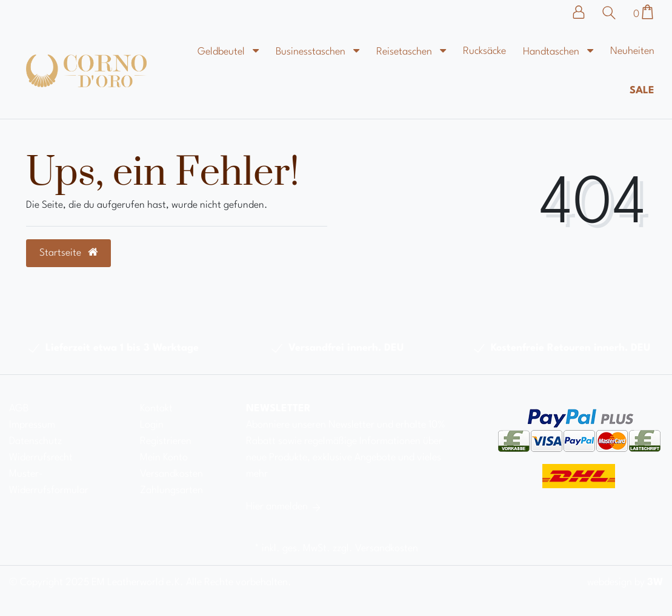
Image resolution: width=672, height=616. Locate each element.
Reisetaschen (405, 52)
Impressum (32, 425)
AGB (19, 409)
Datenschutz (35, 441)
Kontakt (156, 409)
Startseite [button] (68, 253)
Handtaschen (552, 52)
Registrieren (166, 441)
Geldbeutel (222, 52)
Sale (642, 91)
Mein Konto (164, 458)
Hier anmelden (284, 507)
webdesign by (625, 582)
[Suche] (612, 13)
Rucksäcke (484, 51)
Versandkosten (171, 474)
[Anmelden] (585, 12)
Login (152, 425)
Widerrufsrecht (41, 458)
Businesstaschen (312, 52)
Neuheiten (632, 51)
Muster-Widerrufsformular (49, 482)
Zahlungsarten (171, 490)
